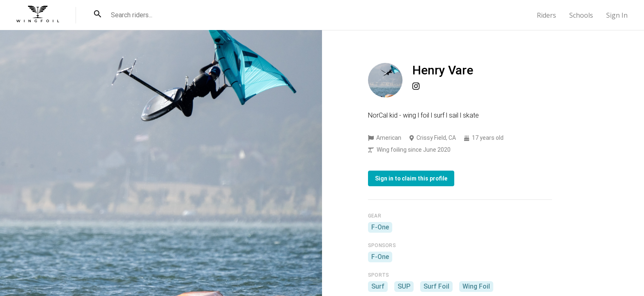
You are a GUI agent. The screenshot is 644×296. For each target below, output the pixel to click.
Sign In (617, 15)
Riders (546, 15)
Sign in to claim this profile (411, 178)
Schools (581, 15)
